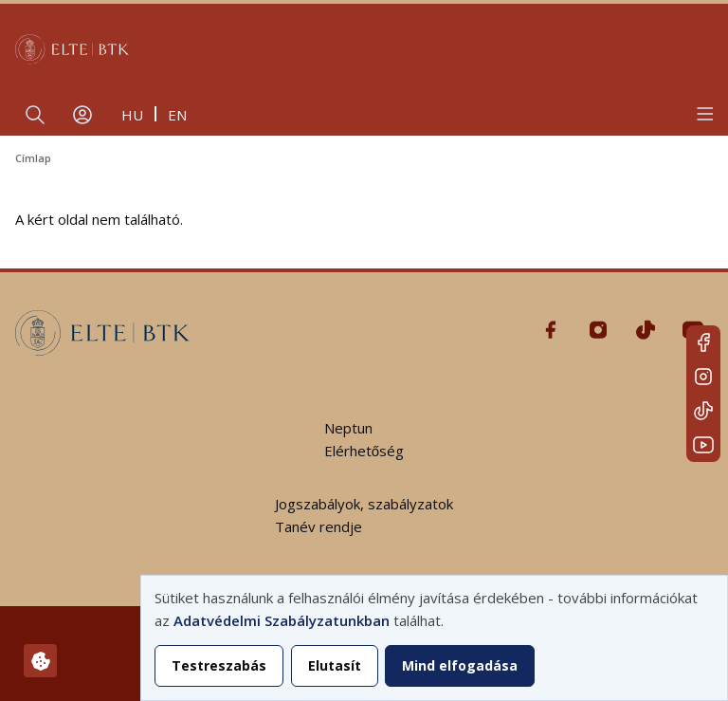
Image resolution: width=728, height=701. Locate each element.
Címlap (33, 158)
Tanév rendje (318, 526)
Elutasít (335, 665)
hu (132, 115)
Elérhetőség (364, 451)
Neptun (348, 428)
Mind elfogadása (460, 665)
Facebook (703, 342)
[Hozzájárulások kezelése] (40, 661)
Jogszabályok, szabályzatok (364, 504)
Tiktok (703, 411)
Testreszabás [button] (219, 665)
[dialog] (434, 638)
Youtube (703, 445)
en (177, 115)
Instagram (703, 377)
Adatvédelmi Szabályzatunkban (282, 620)
